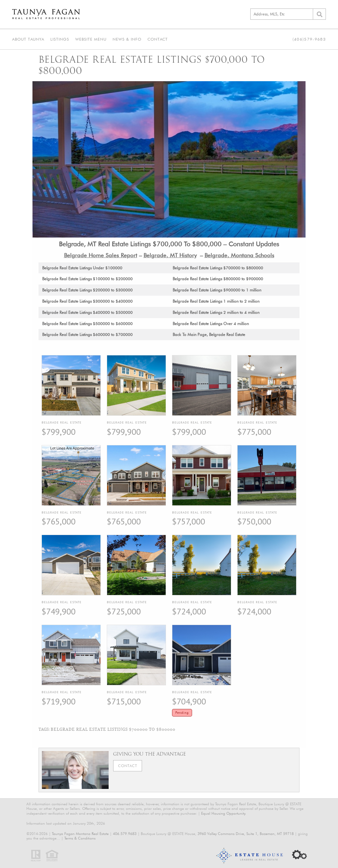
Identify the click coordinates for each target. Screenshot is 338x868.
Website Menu (91, 39)
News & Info (127, 39)
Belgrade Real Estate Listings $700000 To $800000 (113, 729)
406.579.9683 (125, 834)
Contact (158, 39)
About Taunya (28, 39)
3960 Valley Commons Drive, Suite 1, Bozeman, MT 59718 (246, 834)
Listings (60, 39)
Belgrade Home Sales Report (101, 255)
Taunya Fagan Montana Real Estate (80, 834)
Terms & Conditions (80, 838)
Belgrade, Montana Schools (239, 255)
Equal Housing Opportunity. (224, 813)
